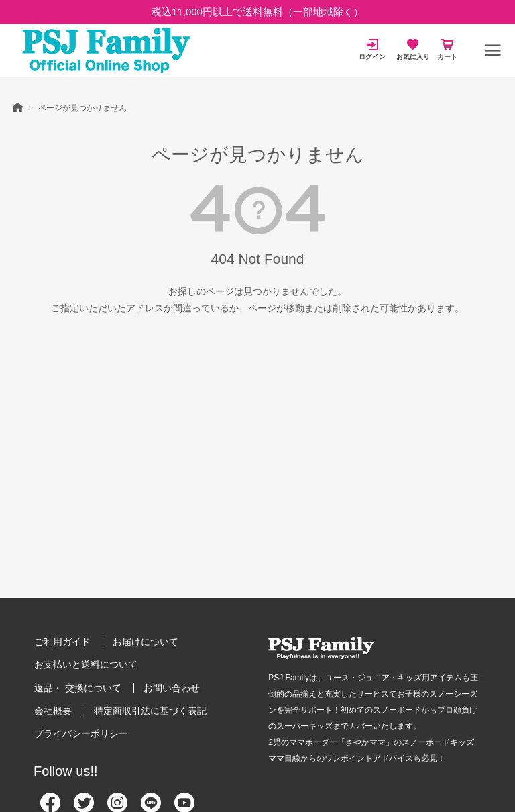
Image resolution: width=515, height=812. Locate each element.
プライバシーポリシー (81, 733)
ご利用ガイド (62, 642)
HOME (17, 107)
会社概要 (53, 711)
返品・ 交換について (78, 688)
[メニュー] (493, 50)
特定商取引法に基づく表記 (150, 711)
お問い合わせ (172, 688)
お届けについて (146, 642)
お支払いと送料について (86, 664)
